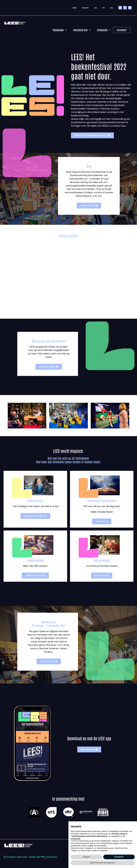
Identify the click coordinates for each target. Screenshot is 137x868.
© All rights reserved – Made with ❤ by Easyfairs (30, 857)
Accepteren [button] (119, 857)
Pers (104, 8)
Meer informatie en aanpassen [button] (103, 863)
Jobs (96, 8)
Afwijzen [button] (86, 857)
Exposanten (104, 30)
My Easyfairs (85, 8)
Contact (74, 8)
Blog (112, 8)
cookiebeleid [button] (75, 839)
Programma (60, 30)
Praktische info (82, 30)
